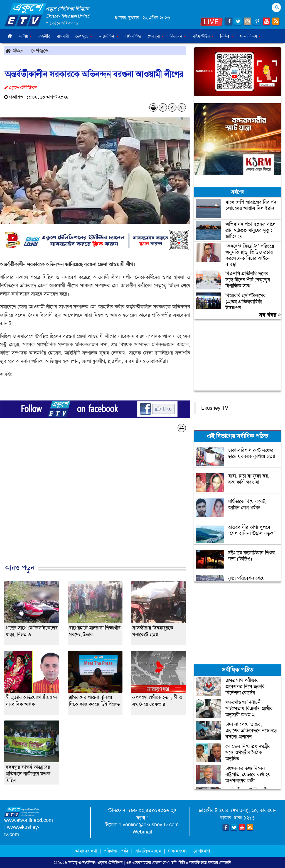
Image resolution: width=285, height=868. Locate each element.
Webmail (142, 832)
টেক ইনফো (178, 851)
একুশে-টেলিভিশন (110, 862)
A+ (182, 107)
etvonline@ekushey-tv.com (149, 825)
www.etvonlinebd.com (29, 820)
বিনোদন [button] (178, 36)
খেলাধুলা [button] (156, 36)
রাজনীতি (44, 36)
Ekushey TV (215, 408)
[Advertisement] (95, 504)
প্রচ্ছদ (15, 50)
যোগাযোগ (202, 851)
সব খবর (270, 315)
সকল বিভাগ (250, 36)
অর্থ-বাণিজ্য (133, 36)
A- (163, 107)
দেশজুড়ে (40, 50)
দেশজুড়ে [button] (84, 36)
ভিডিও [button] (227, 36)
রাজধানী (63, 36)
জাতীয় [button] (25, 36)
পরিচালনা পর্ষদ (116, 851)
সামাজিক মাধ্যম (148, 851)
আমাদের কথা (87, 851)
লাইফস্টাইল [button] (203, 36)
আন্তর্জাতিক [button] (109, 36)
